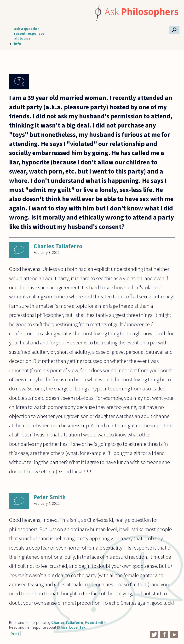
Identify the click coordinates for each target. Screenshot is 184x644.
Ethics (62, 627)
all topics (22, 38)
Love (73, 627)
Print (15, 633)
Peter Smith (50, 497)
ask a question (27, 29)
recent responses (29, 33)
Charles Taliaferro (58, 246)
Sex (82, 627)
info (18, 44)
